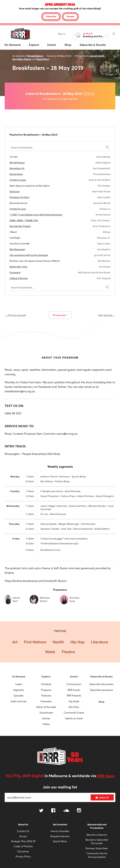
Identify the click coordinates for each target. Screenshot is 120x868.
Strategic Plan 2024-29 (23, 841)
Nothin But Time (18, 267)
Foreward (15, 273)
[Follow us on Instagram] (79, 811)
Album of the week (46, 707)
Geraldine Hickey (22, 59)
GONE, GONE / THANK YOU (24, 220)
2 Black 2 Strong (19, 278)
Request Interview (60, 836)
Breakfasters (36, 56)
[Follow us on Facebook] (53, 811)
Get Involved (60, 825)
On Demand (19, 677)
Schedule (46, 684)
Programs (46, 690)
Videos (46, 724)
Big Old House (17, 163)
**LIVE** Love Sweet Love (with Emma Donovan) (36, 215)
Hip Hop (77, 642)
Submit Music (60, 841)
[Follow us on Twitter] (41, 811)
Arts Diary (74, 707)
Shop (101, 702)
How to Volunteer (60, 831)
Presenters (46, 701)
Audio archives (19, 701)
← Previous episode (15, 315)
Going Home (16, 174)
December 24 (17, 168)
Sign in (62, 34)
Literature (99, 642)
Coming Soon (74, 684)
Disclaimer (23, 851)
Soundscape (46, 713)
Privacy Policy (23, 856)
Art (15, 642)
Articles (46, 718)
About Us (23, 825)
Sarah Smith (97, 56)
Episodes (19, 696)
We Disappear (17, 249)
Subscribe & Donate (101, 677)
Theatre (68, 652)
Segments (19, 690)
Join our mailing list (60, 787)
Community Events (74, 713)
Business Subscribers (97, 848)
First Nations (35, 642)
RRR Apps (106, 776)
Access (23, 836)
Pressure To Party (20, 197)
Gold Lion (15, 192)
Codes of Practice (23, 846)
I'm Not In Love (18, 209)
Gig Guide (74, 701)
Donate (70, 16)
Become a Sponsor (97, 835)
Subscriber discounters (101, 684)
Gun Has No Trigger (20, 226)
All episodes (60, 315)
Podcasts (46, 696)
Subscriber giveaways (101, 690)
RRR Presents (74, 696)
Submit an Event (74, 718)
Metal (50, 652)
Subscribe (51, 16)
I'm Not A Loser (18, 180)
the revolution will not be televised (29, 255)
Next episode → (107, 315)
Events (74, 677)
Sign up (102, 798)
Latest (19, 684)
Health (58, 642)
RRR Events (74, 690)
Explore (46, 677)
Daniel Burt (43, 59)
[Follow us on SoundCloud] (66, 811)
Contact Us (23, 831)
